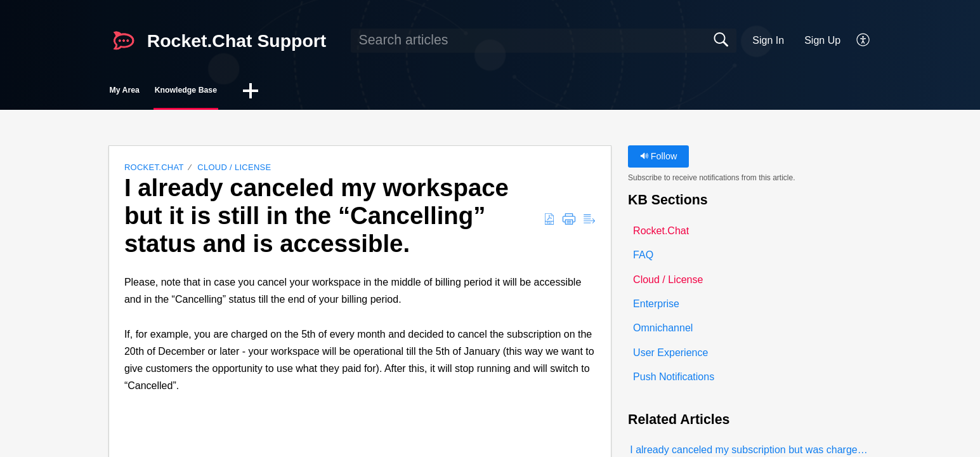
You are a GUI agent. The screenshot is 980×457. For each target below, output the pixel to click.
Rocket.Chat (154, 171)
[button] (864, 41)
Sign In (768, 40)
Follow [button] (659, 160)
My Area (150, 92)
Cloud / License (234, 171)
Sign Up (822, 40)
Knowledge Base (255, 92)
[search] (544, 41)
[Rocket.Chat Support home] (124, 41)
